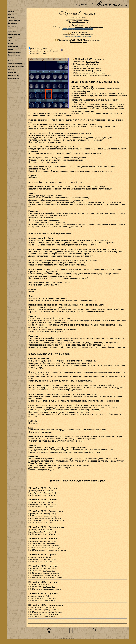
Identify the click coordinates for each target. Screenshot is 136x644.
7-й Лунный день (49, 562)
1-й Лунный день (92, 64)
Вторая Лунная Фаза (36, 598)
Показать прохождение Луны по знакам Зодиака (44, 52)
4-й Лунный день (49, 523)
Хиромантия (13, 29)
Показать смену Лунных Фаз (38, 54)
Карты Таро (12, 32)
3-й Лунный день (49, 507)
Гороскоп (11, 14)
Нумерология (13, 23)
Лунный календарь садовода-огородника (77, 20)
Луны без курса (97, 71)
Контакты (12, 72)
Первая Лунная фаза (79, 68)
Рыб (61, 578)
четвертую (97, 68)
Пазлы (10, 49)
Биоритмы (12, 58)
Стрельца (107, 75)
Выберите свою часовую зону (78, 42)
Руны (10, 38)
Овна (58, 614)
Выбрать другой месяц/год (70, 34)
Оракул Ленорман (14, 35)
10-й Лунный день (49, 601)
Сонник (11, 43)
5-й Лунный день (49, 534)
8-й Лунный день (49, 571)
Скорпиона (95, 75)
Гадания (11, 17)
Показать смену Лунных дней (39, 48)
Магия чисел (107, 4)
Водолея (63, 550)
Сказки (11, 61)
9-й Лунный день (49, 587)
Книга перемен (13, 46)
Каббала (11, 69)
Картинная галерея (15, 64)
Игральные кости (14, 55)
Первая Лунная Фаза (36, 493)
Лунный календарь (14, 20)
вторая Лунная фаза (41, 589)
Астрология (12, 26)
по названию (79, 27)
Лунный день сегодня (87, 34)
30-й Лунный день (92, 62)
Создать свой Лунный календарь (78, 22)
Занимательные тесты (16, 67)
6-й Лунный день (49, 543)
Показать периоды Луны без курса (40, 50)
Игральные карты (14, 52)
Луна (10, 40)
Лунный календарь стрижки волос (77, 19)
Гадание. (33, 175)
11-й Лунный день (49, 616)
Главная (11, 11)
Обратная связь (14, 75)
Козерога (63, 520)
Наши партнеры (14, 78)
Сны (31, 182)
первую (58, 589)
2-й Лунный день (49, 495)
